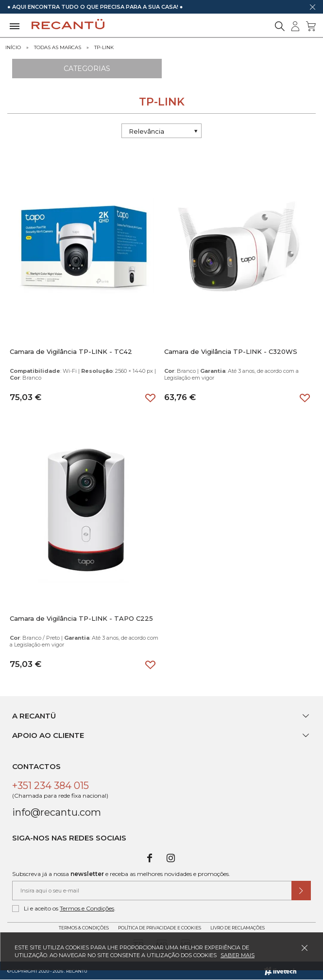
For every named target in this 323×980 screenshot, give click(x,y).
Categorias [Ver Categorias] (87, 69)
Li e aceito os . (64, 909)
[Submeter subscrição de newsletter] (301, 891)
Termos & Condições (84, 928)
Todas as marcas (58, 47)
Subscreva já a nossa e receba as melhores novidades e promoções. (121, 874)
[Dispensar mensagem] (312, 7)
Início (13, 47)
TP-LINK (104, 47)
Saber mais (238, 955)
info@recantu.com (57, 812)
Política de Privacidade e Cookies (160, 928)
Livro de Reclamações (238, 928)
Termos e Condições (87, 908)
